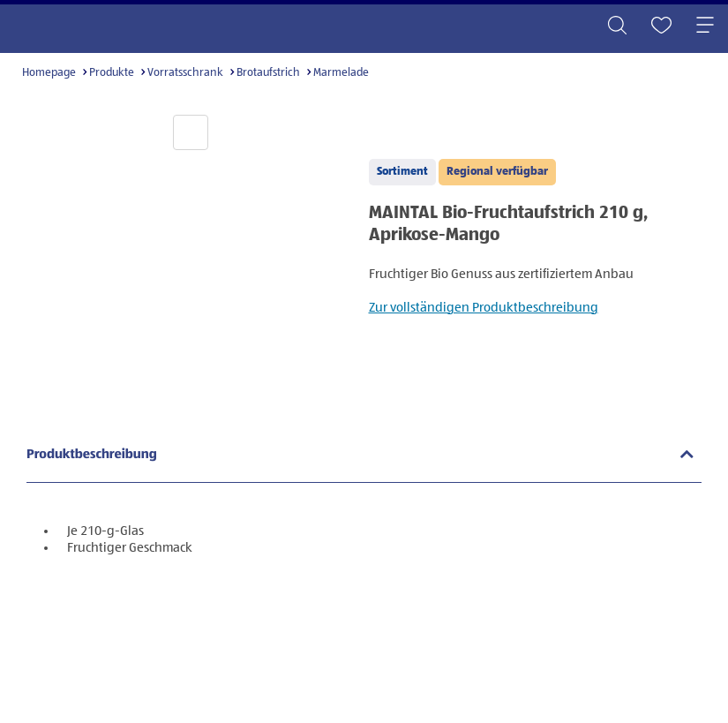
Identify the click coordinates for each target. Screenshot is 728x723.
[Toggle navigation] (705, 26)
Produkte (112, 73)
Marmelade (341, 73)
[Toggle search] (617, 26)
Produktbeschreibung (92, 455)
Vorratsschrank (185, 73)
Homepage (49, 73)
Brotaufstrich (268, 73)
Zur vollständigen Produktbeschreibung (484, 308)
